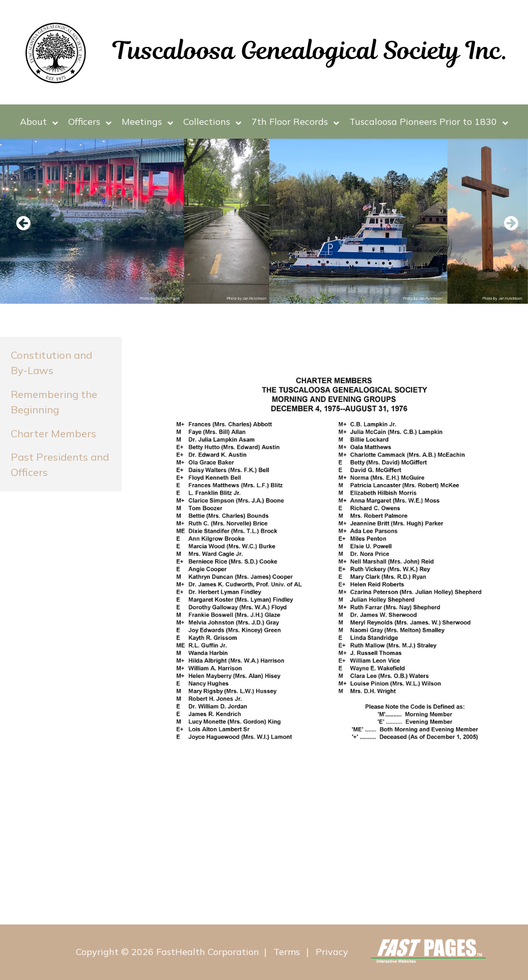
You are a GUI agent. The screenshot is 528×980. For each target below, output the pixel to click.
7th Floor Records (295, 122)
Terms (287, 952)
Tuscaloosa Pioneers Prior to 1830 (429, 122)
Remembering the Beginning (54, 402)
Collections (212, 122)
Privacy (332, 952)
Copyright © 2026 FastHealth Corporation (168, 952)
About (39, 122)
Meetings (147, 122)
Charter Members (53, 433)
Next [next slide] (505, 224)
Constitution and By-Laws (51, 363)
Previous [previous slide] (23, 224)
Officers (90, 122)
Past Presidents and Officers (60, 465)
